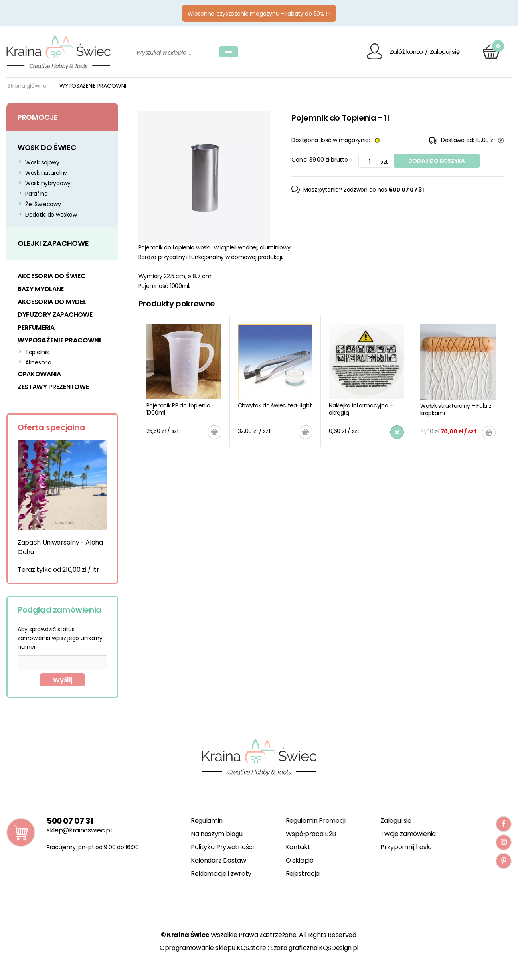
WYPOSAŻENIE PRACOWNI (59, 340)
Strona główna (27, 86)
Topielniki (37, 352)
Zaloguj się (445, 52)
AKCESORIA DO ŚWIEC (52, 276)
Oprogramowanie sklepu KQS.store (213, 948)
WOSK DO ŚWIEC (47, 147)
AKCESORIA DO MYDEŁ (52, 302)
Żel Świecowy (43, 204)
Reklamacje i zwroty (221, 874)
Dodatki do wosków (51, 215)
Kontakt (298, 847)
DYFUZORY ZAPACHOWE (55, 315)
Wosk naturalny (46, 173)
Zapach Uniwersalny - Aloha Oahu (60, 547)
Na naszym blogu (217, 834)
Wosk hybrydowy (48, 183)
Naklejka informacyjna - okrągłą (361, 409)
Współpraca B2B (311, 834)
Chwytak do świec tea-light (275, 405)
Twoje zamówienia (408, 834)
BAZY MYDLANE (41, 289)
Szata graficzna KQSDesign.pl (314, 948)
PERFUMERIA (36, 327)
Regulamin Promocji (316, 821)
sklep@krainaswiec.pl (79, 830)
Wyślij (62, 680)
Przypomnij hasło (406, 847)
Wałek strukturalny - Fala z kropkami (456, 409)
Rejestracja (303, 874)
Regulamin (207, 821)
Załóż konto (406, 52)
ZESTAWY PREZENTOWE (53, 387)
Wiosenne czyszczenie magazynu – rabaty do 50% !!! (259, 14)
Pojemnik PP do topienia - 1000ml (181, 409)
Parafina (36, 194)
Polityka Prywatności (222, 847)
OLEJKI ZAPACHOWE (53, 243)
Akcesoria (38, 362)
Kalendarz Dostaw (219, 860)
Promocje (38, 117)
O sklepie (300, 860)
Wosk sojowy (42, 162)
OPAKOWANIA (39, 374)
